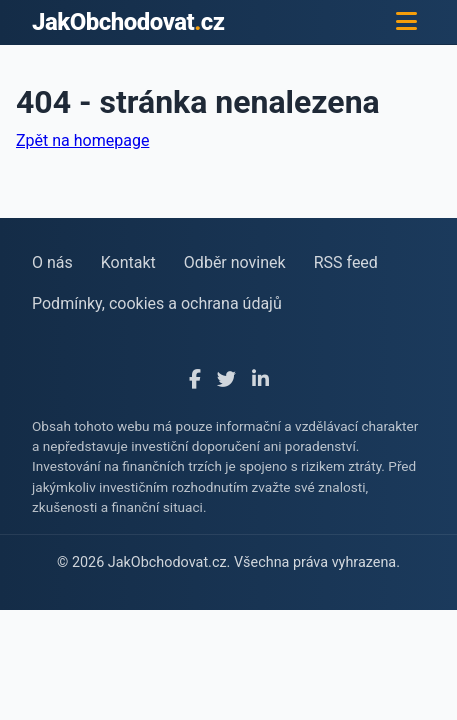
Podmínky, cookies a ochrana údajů (157, 303)
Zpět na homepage (82, 140)
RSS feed (346, 262)
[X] (226, 380)
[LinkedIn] (260, 380)
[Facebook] (195, 380)
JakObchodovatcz (128, 22)
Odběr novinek (235, 262)
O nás (52, 262)
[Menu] (406, 22)
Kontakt (128, 262)
